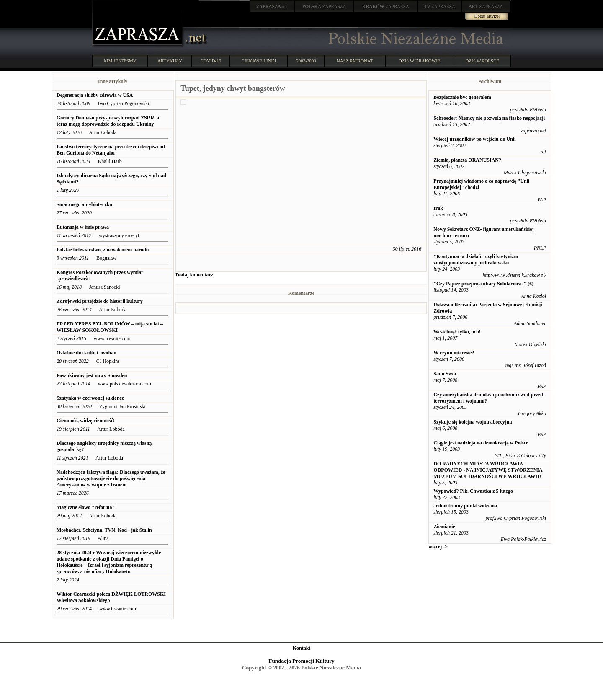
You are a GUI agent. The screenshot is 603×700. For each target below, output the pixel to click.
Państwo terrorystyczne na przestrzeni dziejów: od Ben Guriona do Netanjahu (111, 150)
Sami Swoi (445, 374)
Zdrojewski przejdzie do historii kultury (100, 301)
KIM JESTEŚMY (120, 61)
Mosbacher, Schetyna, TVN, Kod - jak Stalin (105, 530)
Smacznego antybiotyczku (85, 204)
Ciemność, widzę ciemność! (86, 421)
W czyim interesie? (454, 353)
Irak (438, 208)
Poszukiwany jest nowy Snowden (92, 375)
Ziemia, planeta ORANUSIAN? (467, 160)
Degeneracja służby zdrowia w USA (95, 95)
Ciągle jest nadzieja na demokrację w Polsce (481, 443)
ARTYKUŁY (170, 61)
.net (272, 6)
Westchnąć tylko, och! (457, 332)
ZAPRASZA (324, 6)
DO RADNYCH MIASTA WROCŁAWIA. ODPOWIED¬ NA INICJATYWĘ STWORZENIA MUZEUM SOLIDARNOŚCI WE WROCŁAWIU (488, 470)
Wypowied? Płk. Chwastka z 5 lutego (473, 491)
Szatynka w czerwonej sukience (90, 398)
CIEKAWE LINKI (259, 61)
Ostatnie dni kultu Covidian (87, 353)
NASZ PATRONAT (355, 61)
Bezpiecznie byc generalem (462, 97)
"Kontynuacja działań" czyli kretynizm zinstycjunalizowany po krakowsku (476, 260)
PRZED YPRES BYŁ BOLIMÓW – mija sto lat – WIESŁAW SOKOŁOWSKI (110, 327)
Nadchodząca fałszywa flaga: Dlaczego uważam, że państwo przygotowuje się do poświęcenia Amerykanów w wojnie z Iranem (111, 478)
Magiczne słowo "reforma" (86, 507)
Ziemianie (444, 527)
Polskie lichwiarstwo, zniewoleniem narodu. (103, 250)
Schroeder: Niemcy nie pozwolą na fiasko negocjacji (489, 118)
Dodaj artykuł (487, 16)
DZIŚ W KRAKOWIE (420, 61)
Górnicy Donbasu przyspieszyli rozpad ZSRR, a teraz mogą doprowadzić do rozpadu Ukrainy (108, 121)
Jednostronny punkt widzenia (465, 506)
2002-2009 (306, 61)
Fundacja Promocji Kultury (301, 661)
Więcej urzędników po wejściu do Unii (474, 139)
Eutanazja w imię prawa (83, 227)
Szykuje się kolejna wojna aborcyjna (473, 422)
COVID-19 (211, 61)
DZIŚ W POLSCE (482, 61)
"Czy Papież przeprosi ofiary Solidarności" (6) (483, 284)
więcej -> (438, 547)
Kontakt (302, 648)
